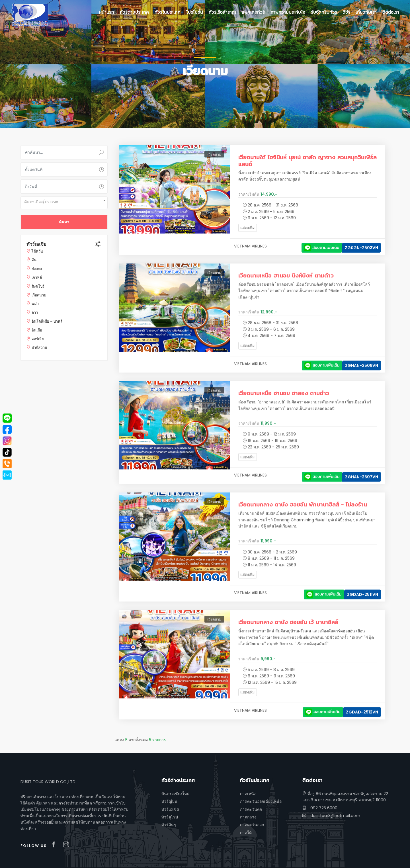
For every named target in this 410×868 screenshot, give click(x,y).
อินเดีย (37, 330)
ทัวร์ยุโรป (170, 817)
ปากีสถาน (39, 348)
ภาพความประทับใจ (288, 12)
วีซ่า (346, 12)
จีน (34, 260)
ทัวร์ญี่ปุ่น (169, 801)
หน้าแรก (107, 12)
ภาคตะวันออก (252, 825)
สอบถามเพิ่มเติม (322, 247)
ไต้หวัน (37, 251)
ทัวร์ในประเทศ (168, 12)
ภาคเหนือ (248, 794)
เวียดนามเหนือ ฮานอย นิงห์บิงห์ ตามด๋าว (286, 282)
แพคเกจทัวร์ (253, 12)
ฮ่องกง (37, 269)
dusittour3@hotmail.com (331, 816)
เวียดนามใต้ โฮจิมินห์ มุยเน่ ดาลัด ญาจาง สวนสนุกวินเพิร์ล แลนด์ (307, 160)
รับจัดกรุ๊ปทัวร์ (324, 12)
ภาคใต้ (246, 833)
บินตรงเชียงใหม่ (175, 794)
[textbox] (64, 202)
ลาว (35, 313)
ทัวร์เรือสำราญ (222, 12)
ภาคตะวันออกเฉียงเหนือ (261, 801)
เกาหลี (37, 278)
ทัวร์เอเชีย (36, 244)
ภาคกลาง (248, 817)
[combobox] (64, 203)
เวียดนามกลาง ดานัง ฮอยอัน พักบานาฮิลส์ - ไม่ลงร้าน (303, 511)
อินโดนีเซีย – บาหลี (47, 321)
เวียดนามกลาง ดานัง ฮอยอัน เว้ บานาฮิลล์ (288, 629)
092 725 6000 (320, 808)
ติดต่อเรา (391, 12)
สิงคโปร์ (38, 286)
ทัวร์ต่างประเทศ (134, 12)
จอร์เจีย (38, 339)
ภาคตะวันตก (251, 809)
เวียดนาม (39, 295)
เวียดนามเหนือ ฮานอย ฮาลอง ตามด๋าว (284, 400)
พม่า (35, 304)
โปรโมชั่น (195, 12)
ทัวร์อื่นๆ (169, 825)
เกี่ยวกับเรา (366, 12)
